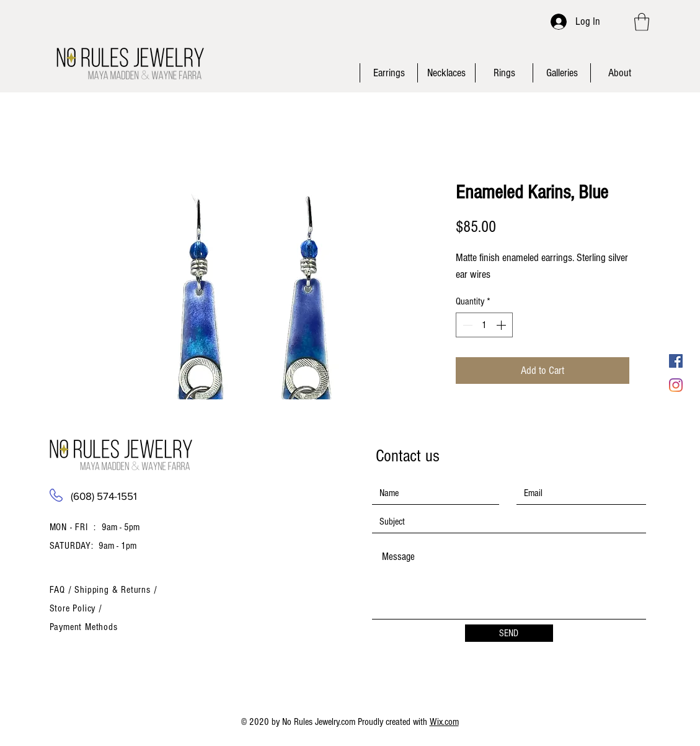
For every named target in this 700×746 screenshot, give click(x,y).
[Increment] (502, 325)
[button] (642, 22)
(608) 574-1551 (104, 496)
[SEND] (509, 633)
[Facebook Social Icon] (676, 361)
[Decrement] (466, 325)
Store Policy (74, 608)
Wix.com (444, 722)
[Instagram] (676, 385)
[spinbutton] (484, 325)
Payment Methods (84, 627)
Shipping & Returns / (116, 590)
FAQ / (62, 590)
